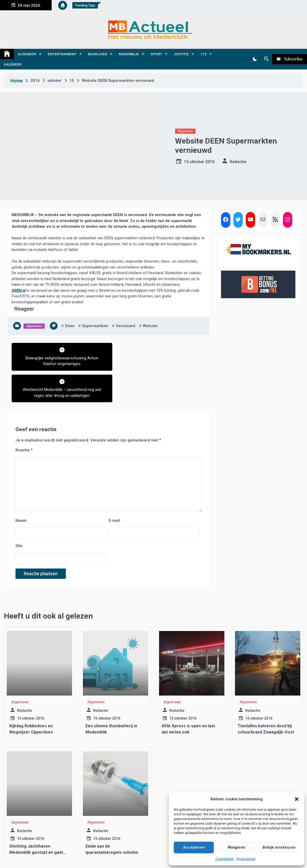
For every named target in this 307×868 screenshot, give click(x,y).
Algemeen (27, 54)
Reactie (24, 418)
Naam (21, 489)
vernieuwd (125, 326)
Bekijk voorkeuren (279, 847)
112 (203, 54)
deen (70, 326)
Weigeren (237, 847)
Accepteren (194, 847)
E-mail (114, 489)
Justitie (181, 54)
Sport (156, 54)
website (150, 326)
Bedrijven (98, 54)
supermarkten (95, 326)
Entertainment (62, 54)
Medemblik (129, 54)
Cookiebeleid (225, 859)
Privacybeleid (246, 859)
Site (19, 514)
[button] (297, 799)
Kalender (13, 64)
